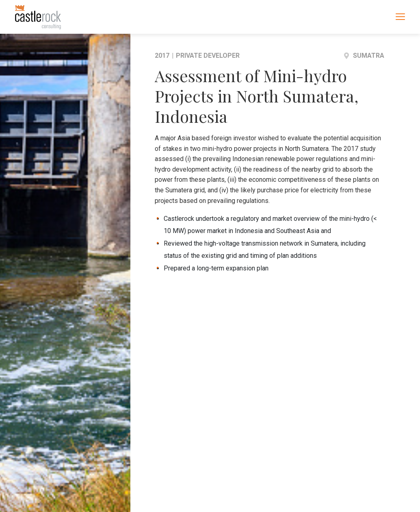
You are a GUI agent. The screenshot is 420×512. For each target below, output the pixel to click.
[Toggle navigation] (400, 16)
